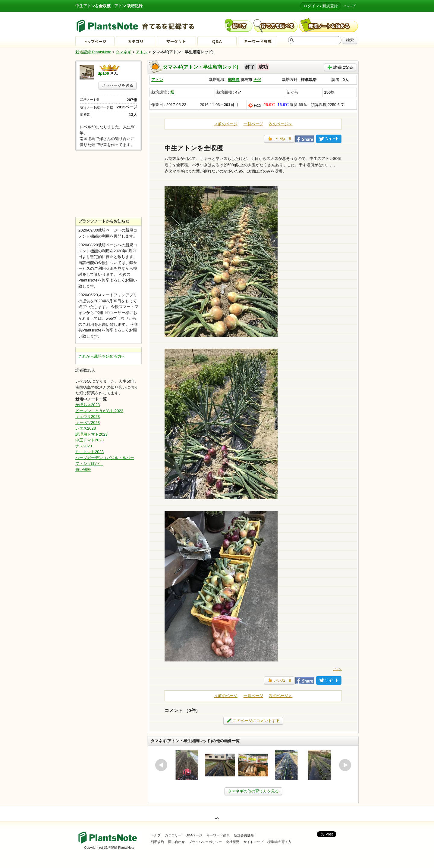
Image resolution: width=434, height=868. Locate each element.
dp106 (103, 73)
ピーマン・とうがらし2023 (99, 411)
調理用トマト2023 (91, 434)
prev (161, 765)
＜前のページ (226, 124)
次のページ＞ (281, 124)
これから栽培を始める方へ (102, 356)
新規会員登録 (244, 835)
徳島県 (234, 80)
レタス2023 (86, 428)
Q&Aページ (194, 835)
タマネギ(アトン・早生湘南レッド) (201, 67)
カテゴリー (173, 835)
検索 (350, 40)
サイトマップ (253, 842)
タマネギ (124, 52)
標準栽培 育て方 (279, 842)
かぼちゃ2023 (88, 405)
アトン (142, 52)
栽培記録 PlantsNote (93, 52)
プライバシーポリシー (205, 842)
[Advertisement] (108, 184)
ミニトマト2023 (90, 452)
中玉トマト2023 (90, 440)
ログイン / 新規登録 (321, 6)
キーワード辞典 (218, 835)
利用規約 (157, 842)
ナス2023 (84, 446)
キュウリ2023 (88, 417)
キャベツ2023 (88, 423)
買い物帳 (83, 470)
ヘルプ (350, 6)
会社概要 (233, 842)
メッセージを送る (118, 85)
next (345, 765)
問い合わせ (176, 842)
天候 (257, 80)
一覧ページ (253, 124)
